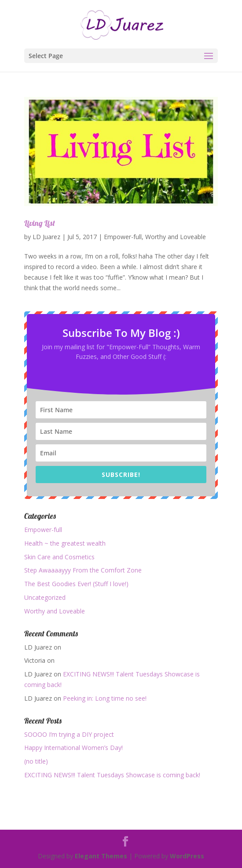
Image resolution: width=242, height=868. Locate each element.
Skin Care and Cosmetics (59, 557)
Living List (40, 223)
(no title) (36, 761)
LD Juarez (46, 237)
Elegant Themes (101, 856)
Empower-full (123, 237)
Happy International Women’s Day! (73, 748)
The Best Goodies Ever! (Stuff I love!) (76, 584)
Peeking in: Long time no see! (105, 698)
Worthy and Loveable (176, 237)
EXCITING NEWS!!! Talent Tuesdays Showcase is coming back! (112, 775)
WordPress (187, 856)
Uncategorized (45, 597)
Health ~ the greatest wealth (65, 543)
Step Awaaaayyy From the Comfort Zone (83, 570)
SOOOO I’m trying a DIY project (69, 734)
